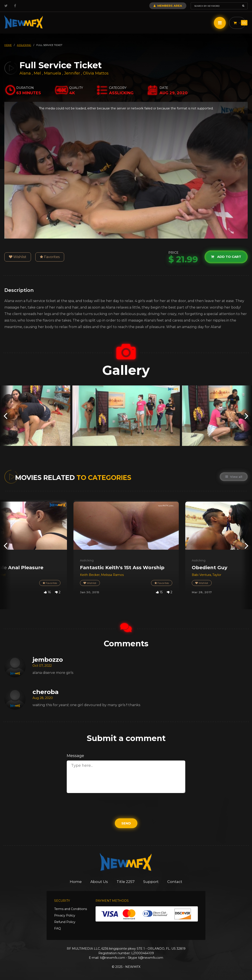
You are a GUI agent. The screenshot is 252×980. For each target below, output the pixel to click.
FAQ (58, 928)
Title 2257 (126, 882)
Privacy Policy (65, 915)
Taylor (217, 575)
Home (76, 882)
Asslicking (87, 560)
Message (75, 756)
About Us (99, 882)
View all (234, 477)
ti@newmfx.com (112, 958)
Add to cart (226, 257)
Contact (175, 882)
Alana (26, 73)
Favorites (50, 257)
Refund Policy (65, 922)
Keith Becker (90, 575)
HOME (8, 45)
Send (126, 823)
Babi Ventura (201, 575)
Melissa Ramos (112, 575)
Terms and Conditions (71, 909)
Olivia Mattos (96, 73)
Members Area (168, 6)
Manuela (53, 73)
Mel (38, 73)
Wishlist (18, 257)
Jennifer (73, 73)
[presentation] (5, 416)
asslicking (24, 45)
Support (151, 882)
